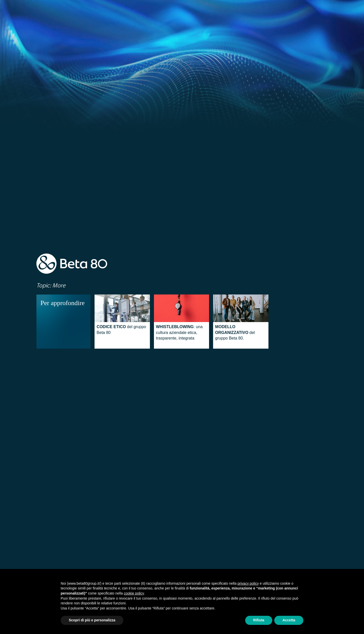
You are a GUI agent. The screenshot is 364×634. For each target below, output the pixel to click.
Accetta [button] (289, 620)
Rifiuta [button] (259, 620)
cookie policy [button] (134, 593)
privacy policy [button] (248, 583)
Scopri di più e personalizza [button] (92, 620)
